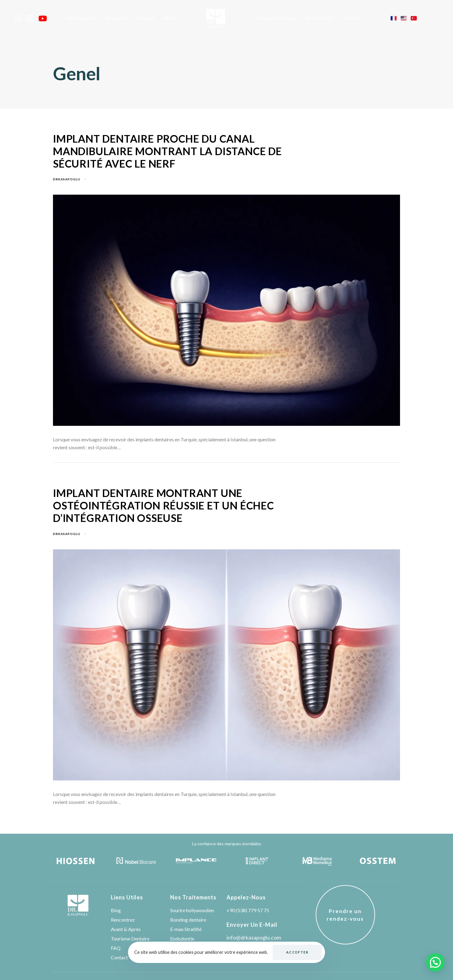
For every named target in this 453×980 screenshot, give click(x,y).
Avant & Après (83, 18)
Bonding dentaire (188, 920)
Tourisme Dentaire (130, 938)
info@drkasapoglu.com (254, 937)
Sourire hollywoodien (192, 910)
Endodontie (182, 938)
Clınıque (146, 18)
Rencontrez (320, 18)
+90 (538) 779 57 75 (248, 910)
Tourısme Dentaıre (276, 18)
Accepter (297, 952)
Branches (117, 18)
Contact (352, 18)
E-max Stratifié (186, 929)
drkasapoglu (67, 179)
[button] (435, 962)
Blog (170, 18)
